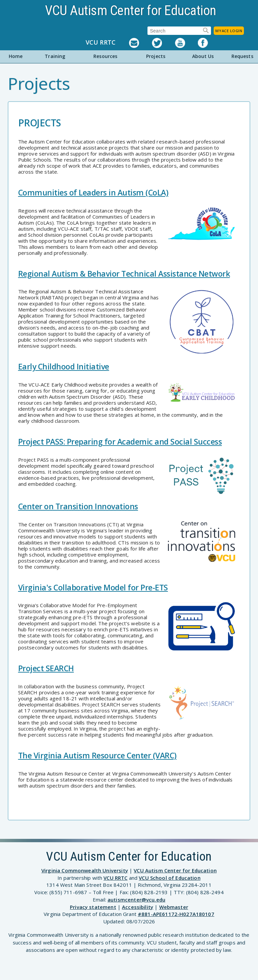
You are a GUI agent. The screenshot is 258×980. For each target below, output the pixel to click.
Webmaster (174, 907)
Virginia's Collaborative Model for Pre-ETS (93, 587)
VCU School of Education (169, 878)
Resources (105, 56)
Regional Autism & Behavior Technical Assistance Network (124, 274)
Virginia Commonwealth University (85, 870)
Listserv (140, 43)
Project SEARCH (46, 668)
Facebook (209, 43)
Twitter (163, 43)
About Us (203, 56)
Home (16, 56)
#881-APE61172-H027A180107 (176, 914)
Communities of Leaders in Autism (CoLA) (93, 192)
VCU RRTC (101, 43)
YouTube (186, 43)
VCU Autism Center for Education (131, 11)
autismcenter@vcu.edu (136, 900)
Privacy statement (93, 907)
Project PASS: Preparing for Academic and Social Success (120, 442)
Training (55, 56)
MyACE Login (229, 31)
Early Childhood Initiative (64, 366)
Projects (156, 56)
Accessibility (138, 907)
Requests (242, 56)
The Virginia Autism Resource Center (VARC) (97, 755)
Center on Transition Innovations (78, 506)
